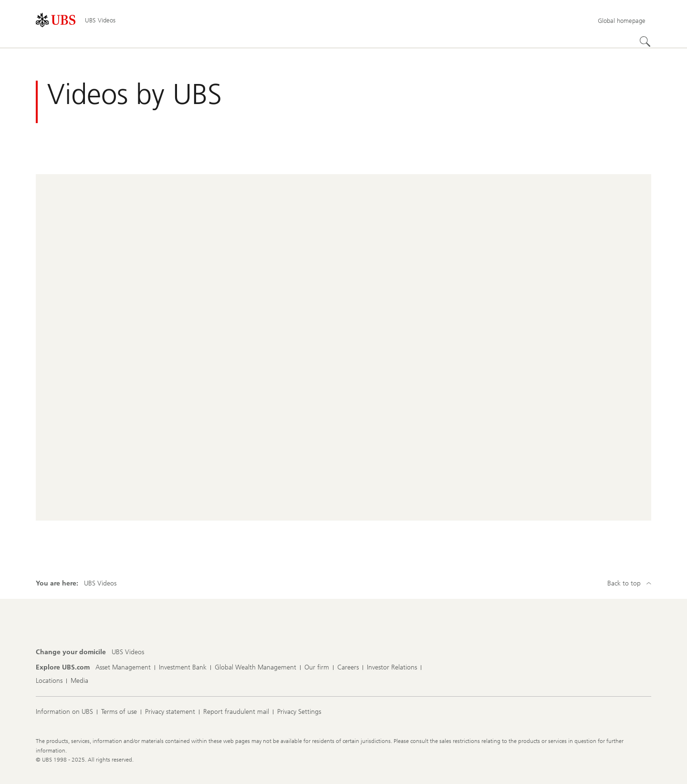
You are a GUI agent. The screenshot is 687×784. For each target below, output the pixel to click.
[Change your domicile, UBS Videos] (128, 652)
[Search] (645, 42)
